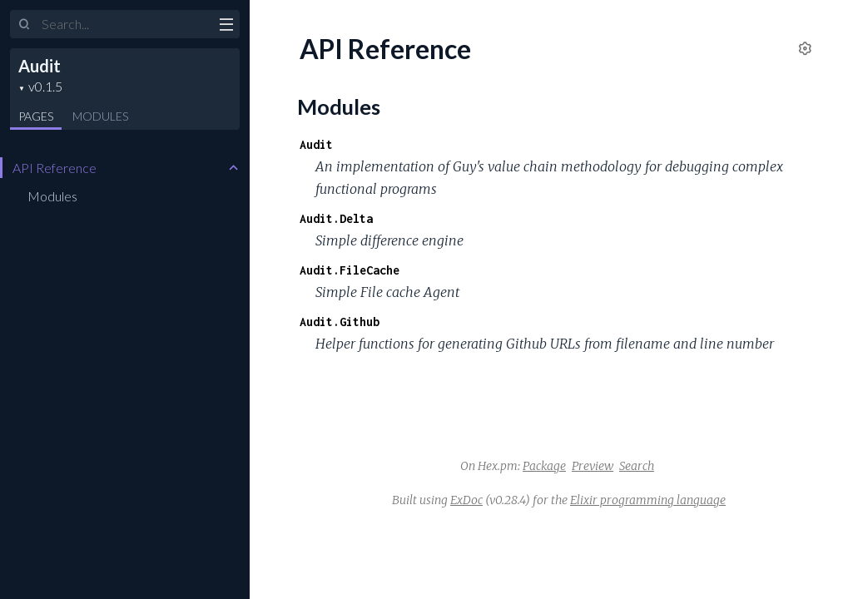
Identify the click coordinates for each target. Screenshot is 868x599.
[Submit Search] (25, 25)
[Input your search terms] (125, 24)
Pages (36, 116)
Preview (593, 466)
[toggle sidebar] (226, 27)
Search (637, 466)
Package (544, 466)
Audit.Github (340, 322)
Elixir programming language (648, 500)
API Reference (55, 168)
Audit (40, 66)
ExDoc (466, 500)
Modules (100, 116)
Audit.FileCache (350, 270)
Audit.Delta (336, 218)
